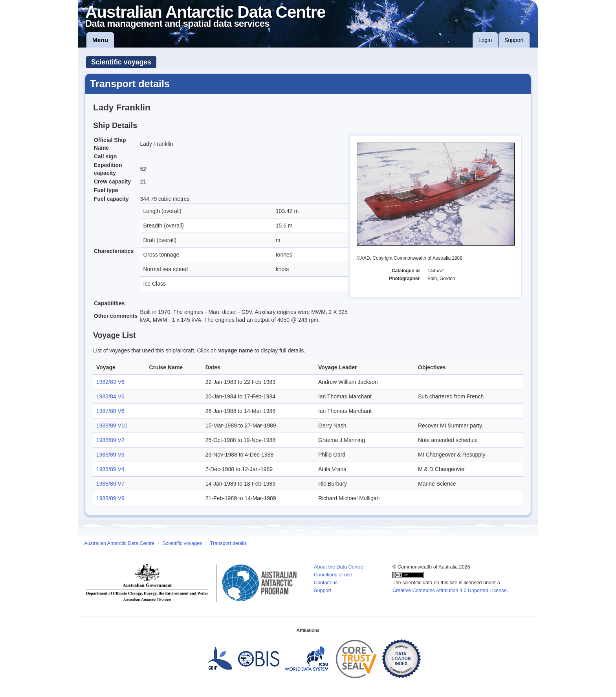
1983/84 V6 (110, 396)
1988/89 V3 (110, 455)
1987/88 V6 (110, 411)
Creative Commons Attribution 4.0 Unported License (450, 591)
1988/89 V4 (110, 469)
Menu (100, 40)
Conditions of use (333, 575)
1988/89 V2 (110, 440)
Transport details (228, 543)
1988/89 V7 (110, 484)
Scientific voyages (121, 62)
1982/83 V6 (110, 382)
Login (485, 40)
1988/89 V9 (110, 498)
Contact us (326, 583)
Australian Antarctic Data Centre (119, 543)
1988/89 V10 (112, 426)
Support (514, 40)
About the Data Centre (338, 567)
